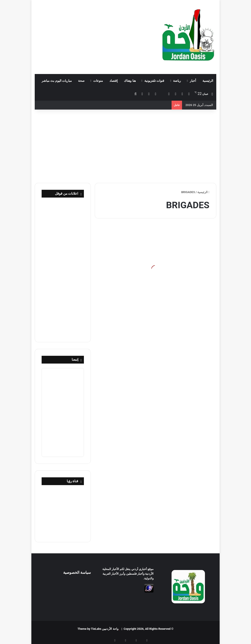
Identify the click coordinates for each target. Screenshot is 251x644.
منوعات (98, 81)
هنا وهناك (130, 81)
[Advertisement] (94, 36)
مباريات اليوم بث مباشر (57, 81)
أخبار (193, 81)
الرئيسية (208, 81)
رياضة (177, 81)
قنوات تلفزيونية (154, 81)
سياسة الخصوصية (77, 572)
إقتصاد (114, 81)
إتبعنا (75, 360)
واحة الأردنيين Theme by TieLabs (98, 629)
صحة (81, 81)
